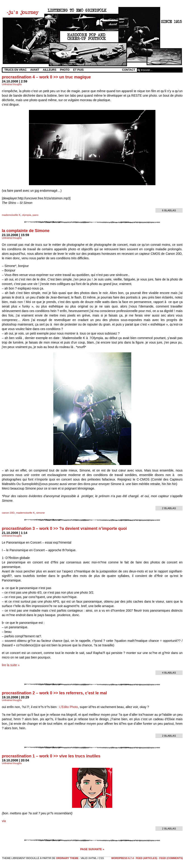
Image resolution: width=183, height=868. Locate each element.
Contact (129, 70)
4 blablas (169, 673)
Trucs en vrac (15, 70)
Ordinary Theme (67, 858)
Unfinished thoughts (12, 84)
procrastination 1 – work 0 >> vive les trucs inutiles (51, 756)
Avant (35, 70)
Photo (65, 70)
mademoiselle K (11, 215)
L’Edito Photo (69, 707)
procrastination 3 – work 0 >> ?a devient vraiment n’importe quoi (64, 529)
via (4, 821)
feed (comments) (171, 858)
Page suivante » (92, 849)
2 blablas (169, 508)
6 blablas (169, 210)
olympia (26, 215)
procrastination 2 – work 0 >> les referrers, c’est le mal (54, 693)
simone (40, 513)
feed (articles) (147, 858)
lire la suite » (11, 665)
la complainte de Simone (26, 231)
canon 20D (8, 513)
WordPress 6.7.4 (122, 858)
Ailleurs (49, 70)
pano (35, 215)
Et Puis (79, 70)
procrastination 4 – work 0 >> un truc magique (46, 77)
